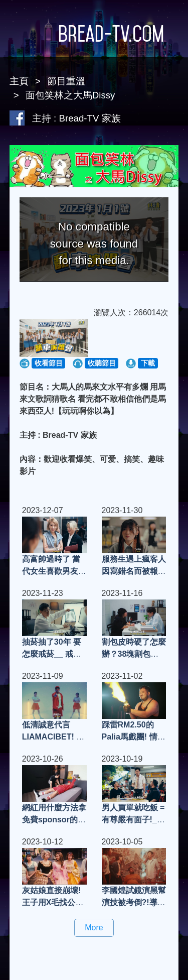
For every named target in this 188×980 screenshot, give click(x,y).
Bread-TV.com (94, 34)
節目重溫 (66, 81)
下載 (148, 363)
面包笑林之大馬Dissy (70, 95)
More (94, 928)
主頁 (19, 81)
